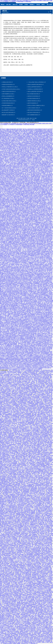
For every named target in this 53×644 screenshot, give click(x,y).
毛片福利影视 (16, 181)
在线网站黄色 (34, 578)
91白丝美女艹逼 (43, 272)
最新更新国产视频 (45, 499)
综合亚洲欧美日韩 (6, 576)
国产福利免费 (28, 446)
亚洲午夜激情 (5, 264)
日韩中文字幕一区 (15, 442)
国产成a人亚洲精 (31, 462)
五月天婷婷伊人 (15, 317)
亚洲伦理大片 (41, 392)
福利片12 (8, 392)
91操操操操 (10, 621)
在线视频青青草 (12, 559)
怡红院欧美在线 (13, 450)
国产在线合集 (39, 377)
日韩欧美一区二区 (5, 515)
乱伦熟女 (44, 579)
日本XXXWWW (32, 596)
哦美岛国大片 (15, 612)
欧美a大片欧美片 (19, 288)
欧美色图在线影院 (12, 402)
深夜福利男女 (37, 450)
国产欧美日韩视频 (20, 332)
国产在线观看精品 (26, 325)
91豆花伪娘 (20, 395)
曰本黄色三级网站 (22, 403)
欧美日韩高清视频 (34, 140)
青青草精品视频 (19, 188)
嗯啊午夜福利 (3, 169)
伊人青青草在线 (48, 396)
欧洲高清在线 (43, 611)
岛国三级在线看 (13, 539)
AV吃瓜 (40, 536)
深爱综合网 (11, 522)
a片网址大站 (43, 449)
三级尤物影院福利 (4, 296)
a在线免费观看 (27, 499)
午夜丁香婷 (12, 468)
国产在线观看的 (21, 157)
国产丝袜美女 (49, 480)
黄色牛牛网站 (34, 137)
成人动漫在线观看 (33, 488)
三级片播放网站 (21, 477)
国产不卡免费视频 (37, 336)
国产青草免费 (3, 302)
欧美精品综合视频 (35, 491)
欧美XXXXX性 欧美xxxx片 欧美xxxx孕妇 (31, 479)
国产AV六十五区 (39, 256)
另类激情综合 (49, 215)
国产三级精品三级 (9, 137)
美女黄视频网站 (47, 194)
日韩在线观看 (46, 315)
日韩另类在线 (8, 287)
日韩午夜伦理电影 (46, 546)
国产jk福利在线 (10, 220)
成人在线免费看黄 (48, 458)
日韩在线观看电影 (42, 395)
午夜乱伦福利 (6, 187)
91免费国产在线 (49, 318)
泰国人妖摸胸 (14, 282)
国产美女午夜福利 (23, 547)
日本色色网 (41, 390)
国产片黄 (38, 636)
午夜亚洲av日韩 (15, 557)
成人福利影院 (25, 341)
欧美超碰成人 (11, 551)
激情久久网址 (25, 209)
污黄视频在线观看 (36, 201)
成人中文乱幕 (15, 161)
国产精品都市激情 (17, 185)
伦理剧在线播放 (33, 154)
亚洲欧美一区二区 (39, 526)
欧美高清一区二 (15, 287)
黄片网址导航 (14, 510)
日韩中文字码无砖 (24, 207)
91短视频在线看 (11, 188)
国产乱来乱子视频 (46, 336)
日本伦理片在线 (45, 541)
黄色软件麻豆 (6, 222)
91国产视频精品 (12, 140)
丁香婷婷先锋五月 (36, 138)
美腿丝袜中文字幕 (10, 488)
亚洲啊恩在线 (41, 641)
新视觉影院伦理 (23, 146)
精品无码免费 (40, 241)
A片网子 (28, 560)
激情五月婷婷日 (49, 295)
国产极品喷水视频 (46, 216)
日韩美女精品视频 (31, 234)
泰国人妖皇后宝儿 (38, 376)
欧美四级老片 (48, 257)
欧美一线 (5, 402)
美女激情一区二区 (11, 250)
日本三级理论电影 (37, 323)
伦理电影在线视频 (39, 553)
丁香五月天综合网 (34, 459)
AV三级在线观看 (24, 266)
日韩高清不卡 (30, 562)
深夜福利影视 (40, 439)
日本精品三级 (18, 573)
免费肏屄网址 (9, 166)
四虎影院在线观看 (45, 412)
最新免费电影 (15, 497)
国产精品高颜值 (33, 628)
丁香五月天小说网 (16, 556)
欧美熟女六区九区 (47, 339)
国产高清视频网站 (9, 637)
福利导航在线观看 (9, 305)
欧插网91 (37, 611)
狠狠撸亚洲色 (45, 191)
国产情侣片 (38, 602)
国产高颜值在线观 (22, 237)
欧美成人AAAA (22, 419)
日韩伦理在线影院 (41, 262)
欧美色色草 (18, 519)
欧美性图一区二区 (9, 542)
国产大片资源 (33, 278)
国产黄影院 (38, 541)
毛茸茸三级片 (45, 575)
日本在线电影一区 (25, 461)
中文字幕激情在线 (16, 262)
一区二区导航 (20, 630)
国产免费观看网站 (28, 606)
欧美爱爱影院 (35, 188)
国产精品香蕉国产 (37, 446)
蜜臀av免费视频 (27, 137)
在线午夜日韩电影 (29, 638)
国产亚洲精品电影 (43, 210)
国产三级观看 (26, 267)
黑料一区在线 (41, 178)
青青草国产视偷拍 (33, 220)
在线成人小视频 (6, 315)
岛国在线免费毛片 (17, 316)
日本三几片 (34, 470)
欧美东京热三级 (48, 211)
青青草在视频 (26, 386)
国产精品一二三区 (46, 201)
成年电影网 (47, 518)
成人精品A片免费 (45, 214)
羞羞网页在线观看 (19, 321)
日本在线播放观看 (20, 422)
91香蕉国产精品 (35, 328)
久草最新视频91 (10, 627)
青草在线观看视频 (9, 437)
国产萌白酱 (47, 591)
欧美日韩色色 (40, 591)
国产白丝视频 (26, 198)
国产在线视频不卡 (30, 460)
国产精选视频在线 (35, 619)
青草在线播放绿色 (22, 409)
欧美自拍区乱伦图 (10, 573)
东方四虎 (14, 523)
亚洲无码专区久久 (26, 261)
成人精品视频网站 (12, 633)
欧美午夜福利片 (42, 489)
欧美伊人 (9, 388)
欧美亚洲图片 (46, 240)
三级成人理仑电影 (36, 410)
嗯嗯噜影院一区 (34, 525)
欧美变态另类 (23, 423)
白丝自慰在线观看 (48, 638)
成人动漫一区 (23, 225)
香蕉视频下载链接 (32, 139)
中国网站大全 (23, 285)
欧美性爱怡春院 (37, 435)
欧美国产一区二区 (29, 376)
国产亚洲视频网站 (28, 288)
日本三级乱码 (19, 529)
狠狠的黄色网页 (6, 447)
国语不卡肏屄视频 (12, 377)
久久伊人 (29, 449)
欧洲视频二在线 (38, 225)
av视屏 (26, 407)
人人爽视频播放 (37, 222)
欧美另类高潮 (21, 500)
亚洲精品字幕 (30, 543)
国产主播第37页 (12, 327)
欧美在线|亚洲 (5, 387)
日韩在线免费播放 (24, 204)
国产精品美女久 (26, 176)
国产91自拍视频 (49, 533)
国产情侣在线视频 (30, 244)
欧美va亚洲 (5, 580)
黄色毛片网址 (10, 198)
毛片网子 (31, 497)
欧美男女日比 (23, 299)
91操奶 (48, 572)
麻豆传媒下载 (7, 306)
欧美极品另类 (4, 522)
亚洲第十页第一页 (18, 135)
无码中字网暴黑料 (30, 256)
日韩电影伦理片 (41, 605)
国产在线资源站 (45, 288)
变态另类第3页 (8, 182)
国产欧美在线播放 (46, 208)
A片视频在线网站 (16, 197)
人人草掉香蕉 (39, 285)
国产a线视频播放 (21, 339)
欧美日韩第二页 (31, 181)
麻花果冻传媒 (29, 130)
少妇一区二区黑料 (9, 164)
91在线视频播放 (26, 298)
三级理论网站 (32, 169)
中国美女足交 (30, 187)
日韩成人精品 (26, 231)
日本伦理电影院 (25, 613)
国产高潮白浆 (25, 346)
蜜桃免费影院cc (10, 184)
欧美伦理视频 (3, 309)
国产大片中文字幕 (23, 380)
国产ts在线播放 (14, 189)
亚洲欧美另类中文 (12, 382)
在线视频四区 (36, 158)
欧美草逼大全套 (26, 542)
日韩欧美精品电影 (34, 212)
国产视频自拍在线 (22, 526)
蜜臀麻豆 (40, 451)
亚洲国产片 (32, 636)
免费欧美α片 (23, 286)
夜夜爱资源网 (8, 556)
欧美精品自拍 (11, 379)
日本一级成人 (26, 591)
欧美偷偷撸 (46, 417)
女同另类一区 (45, 250)
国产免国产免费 (37, 603)
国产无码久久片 (29, 320)
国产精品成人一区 (17, 341)
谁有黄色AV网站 (7, 390)
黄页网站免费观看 (42, 164)
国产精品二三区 (42, 135)
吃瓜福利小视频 (25, 607)
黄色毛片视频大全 (18, 637)
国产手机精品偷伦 (48, 618)
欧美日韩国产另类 (27, 425)
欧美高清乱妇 (33, 247)
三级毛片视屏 (33, 388)
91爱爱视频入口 (15, 285)
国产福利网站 (39, 346)
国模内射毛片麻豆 (45, 423)
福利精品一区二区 (39, 638)
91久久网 (36, 589)
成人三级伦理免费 (40, 171)
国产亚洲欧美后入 (29, 571)
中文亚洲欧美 (5, 428)
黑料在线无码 (46, 238)
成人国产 (18, 517)
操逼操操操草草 (46, 320)
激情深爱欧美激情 (41, 235)
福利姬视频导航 (6, 144)
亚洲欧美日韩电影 (38, 274)
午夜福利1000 (18, 522)
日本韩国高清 (49, 496)
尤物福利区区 (35, 279)
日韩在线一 (24, 485)
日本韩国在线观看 (14, 470)
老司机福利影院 (26, 520)
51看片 (45, 402)
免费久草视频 (19, 301)
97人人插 (30, 429)
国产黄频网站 (48, 516)
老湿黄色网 (44, 510)
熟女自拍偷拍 (33, 572)
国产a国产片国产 (46, 303)
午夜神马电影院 (17, 492)
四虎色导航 (31, 602)
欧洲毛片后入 (28, 508)
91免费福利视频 (46, 179)
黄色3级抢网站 (46, 548)
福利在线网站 (21, 609)
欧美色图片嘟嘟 (4, 512)
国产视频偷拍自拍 (19, 627)
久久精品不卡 (18, 169)
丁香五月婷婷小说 (4, 259)
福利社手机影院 (33, 453)
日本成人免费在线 (42, 539)
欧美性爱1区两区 (47, 274)
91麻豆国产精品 (20, 427)
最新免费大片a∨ (19, 371)
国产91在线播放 (13, 403)
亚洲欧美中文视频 (5, 611)
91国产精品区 (24, 556)
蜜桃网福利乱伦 (48, 628)
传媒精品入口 (16, 146)
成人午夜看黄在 (12, 332)
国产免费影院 (16, 406)
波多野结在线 (17, 241)
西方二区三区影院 (24, 411)
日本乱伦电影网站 (47, 597)
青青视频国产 (37, 555)
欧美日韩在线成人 (19, 571)
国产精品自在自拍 (32, 313)
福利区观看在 (20, 552)
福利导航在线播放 (46, 340)
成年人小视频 (29, 412)
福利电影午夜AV (31, 310)
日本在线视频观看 (46, 507)
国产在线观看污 (35, 190)
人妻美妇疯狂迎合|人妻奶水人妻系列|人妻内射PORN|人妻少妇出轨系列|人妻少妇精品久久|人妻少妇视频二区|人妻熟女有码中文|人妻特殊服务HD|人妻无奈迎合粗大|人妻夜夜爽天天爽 (26, 351)
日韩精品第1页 (22, 589)
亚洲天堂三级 (31, 455)
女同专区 (45, 416)
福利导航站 (36, 586)
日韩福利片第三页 (31, 152)
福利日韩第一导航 (11, 311)
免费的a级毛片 (7, 256)
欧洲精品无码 (40, 278)
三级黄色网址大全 (40, 447)
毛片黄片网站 (12, 301)
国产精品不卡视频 (4, 129)
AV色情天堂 (25, 528)
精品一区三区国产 (35, 280)
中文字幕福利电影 (15, 315)
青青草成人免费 (24, 535)
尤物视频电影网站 (15, 268)
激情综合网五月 (26, 522)
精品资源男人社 (15, 225)
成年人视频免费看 (27, 570)
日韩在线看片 (45, 595)
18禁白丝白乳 (37, 497)
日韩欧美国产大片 (36, 425)
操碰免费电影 (13, 445)
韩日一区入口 (45, 505)
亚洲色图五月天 (47, 184)
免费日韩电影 (43, 427)
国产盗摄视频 (6, 587)
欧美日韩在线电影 (19, 508)
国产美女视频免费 (34, 265)
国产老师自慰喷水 (25, 326)
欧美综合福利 (24, 139)
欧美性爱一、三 (30, 509)
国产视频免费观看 (30, 422)
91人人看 (12, 493)
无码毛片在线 (47, 275)
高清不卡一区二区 (20, 264)
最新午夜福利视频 (49, 390)
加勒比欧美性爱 (45, 148)
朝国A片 (29, 502)
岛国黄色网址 (7, 145)
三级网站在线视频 (5, 535)
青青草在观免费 (45, 419)
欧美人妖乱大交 (28, 495)
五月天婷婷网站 (39, 170)
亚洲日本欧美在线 (42, 572)
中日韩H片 (8, 405)
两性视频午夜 (11, 501)
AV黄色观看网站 (8, 291)
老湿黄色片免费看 (43, 382)
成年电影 (10, 591)
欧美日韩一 (7, 565)
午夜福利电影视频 (39, 485)
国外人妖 (24, 590)
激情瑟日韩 (19, 605)
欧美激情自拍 (50, 375)
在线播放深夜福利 (9, 333)
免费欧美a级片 (21, 579)
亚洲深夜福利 (25, 478)
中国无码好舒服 (47, 376)
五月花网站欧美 (30, 296)
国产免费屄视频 (9, 345)
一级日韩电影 (6, 606)
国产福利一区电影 (12, 465)
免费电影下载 (33, 192)
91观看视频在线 (30, 519)
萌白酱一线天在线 (31, 285)
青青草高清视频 (48, 540)
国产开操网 (42, 467)
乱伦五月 (36, 496)
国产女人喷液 (27, 258)
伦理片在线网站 (15, 348)
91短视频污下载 (48, 568)
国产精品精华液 (20, 158)
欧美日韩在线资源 (32, 302)
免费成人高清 (14, 256)
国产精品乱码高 (15, 297)
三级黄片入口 (35, 151)
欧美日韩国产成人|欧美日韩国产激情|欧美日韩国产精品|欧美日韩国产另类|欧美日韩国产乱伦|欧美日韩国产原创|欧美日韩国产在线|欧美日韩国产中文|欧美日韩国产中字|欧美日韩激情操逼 (26, 362)
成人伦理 (8, 462)
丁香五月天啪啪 (37, 136)
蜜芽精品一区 (5, 445)
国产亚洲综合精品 (9, 528)
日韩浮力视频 (47, 439)
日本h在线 (7, 470)
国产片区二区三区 (39, 308)
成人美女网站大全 (9, 150)
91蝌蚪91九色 (14, 530)
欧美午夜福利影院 (32, 539)
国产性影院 (8, 569)
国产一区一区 (24, 302)
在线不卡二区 (42, 492)
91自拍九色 (27, 549)
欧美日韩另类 (33, 241)
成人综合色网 (8, 317)
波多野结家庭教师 (4, 136)
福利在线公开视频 (37, 141)
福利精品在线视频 (34, 198)
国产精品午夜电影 (13, 172)
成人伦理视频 (29, 277)
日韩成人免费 (27, 527)
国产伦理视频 (39, 503)
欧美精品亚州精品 (32, 146)
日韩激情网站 (19, 151)
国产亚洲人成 (20, 473)
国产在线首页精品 (28, 239)
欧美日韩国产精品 (29, 401)
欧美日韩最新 (50, 371)
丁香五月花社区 (26, 561)
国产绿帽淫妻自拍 (11, 147)
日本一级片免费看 (16, 388)
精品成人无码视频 (14, 452)
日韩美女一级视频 (11, 458)
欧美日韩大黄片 (25, 636)
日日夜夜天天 (43, 239)
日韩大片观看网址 (19, 501)
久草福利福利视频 (30, 416)
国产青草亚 (8, 577)
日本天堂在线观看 (47, 563)
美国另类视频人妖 (22, 205)
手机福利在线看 (49, 166)
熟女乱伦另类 (19, 458)
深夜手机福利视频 (28, 395)
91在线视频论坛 (47, 254)
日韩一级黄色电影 (15, 411)
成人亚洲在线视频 (30, 240)
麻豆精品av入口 (18, 229)
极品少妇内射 (39, 182)
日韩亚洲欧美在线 (22, 633)
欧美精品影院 (47, 146)
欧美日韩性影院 (4, 582)
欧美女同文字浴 (49, 331)
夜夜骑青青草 (19, 329)
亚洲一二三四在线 (24, 297)
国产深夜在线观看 (22, 543)
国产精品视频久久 (14, 259)
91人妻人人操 (36, 475)
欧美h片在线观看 (4, 260)
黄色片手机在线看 (41, 313)
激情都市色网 (49, 135)
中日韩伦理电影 (12, 568)
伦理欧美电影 (35, 147)
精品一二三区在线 (34, 427)
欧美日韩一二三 (19, 141)
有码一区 (2, 569)
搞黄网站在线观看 (12, 337)
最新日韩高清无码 (48, 204)
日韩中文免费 (31, 503)
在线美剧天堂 (48, 237)
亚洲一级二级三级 (47, 519)
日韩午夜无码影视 (20, 327)
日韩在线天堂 (5, 179)
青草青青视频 (8, 131)
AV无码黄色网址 (35, 261)
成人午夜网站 (6, 177)
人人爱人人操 (3, 377)
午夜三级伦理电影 (27, 441)
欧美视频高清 (29, 418)
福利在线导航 (35, 598)
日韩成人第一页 (14, 426)
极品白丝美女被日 (6, 615)
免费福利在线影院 (23, 145)
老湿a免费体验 (10, 479)
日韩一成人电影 (18, 236)
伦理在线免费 (8, 532)
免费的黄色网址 (31, 557)
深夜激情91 (18, 578)
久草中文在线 (11, 221)
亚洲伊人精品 (17, 302)
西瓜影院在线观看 (24, 635)
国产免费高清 (39, 271)
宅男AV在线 (48, 623)
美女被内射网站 (20, 401)
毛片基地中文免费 (38, 606)
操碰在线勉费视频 (18, 164)
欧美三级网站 (26, 421)
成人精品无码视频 (4, 301)
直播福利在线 (10, 280)
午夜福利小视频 (10, 391)
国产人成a (2, 423)
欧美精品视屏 (18, 226)
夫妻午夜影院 (5, 493)
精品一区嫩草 (47, 297)
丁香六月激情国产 (25, 241)
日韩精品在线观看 (35, 397)
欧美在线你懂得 (36, 518)
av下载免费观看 (19, 481)
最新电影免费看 (19, 347)
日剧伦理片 (15, 516)
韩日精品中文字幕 (10, 202)
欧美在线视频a (9, 328)
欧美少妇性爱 (3, 335)
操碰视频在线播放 (37, 583)
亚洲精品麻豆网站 (5, 619)
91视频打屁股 (25, 453)
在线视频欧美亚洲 (43, 325)
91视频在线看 (39, 585)
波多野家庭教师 (13, 609)
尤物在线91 (33, 630)
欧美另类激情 (9, 185)
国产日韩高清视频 (15, 204)
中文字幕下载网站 (10, 265)
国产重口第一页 (19, 433)
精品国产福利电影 (31, 175)
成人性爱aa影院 (15, 215)
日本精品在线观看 (35, 466)
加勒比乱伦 (49, 625)
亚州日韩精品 (16, 567)
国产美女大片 (26, 525)
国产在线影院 (17, 159)
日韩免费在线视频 (6, 148)
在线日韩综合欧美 (20, 340)
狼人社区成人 (19, 231)
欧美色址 (48, 372)
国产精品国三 (37, 608)
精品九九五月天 (18, 178)
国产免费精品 (9, 380)
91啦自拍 (18, 453)
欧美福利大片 (22, 585)
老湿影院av (38, 423)
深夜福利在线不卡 (25, 278)
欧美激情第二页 (32, 582)
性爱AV (35, 395)
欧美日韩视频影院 (41, 407)
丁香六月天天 (47, 335)
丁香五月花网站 (28, 172)
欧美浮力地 (4, 476)
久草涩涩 (20, 386)
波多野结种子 (7, 234)
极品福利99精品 (11, 231)
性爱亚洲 (44, 446)
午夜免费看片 (24, 262)
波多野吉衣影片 (26, 378)
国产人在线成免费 (26, 316)
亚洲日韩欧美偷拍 (14, 562)
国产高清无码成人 (28, 248)
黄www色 (36, 538)
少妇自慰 (23, 519)
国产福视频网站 (40, 478)
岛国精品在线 (9, 209)
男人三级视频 (20, 581)
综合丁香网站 (23, 134)
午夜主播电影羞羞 (34, 176)
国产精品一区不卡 (13, 503)
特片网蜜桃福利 (11, 169)
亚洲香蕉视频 (23, 315)
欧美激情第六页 (15, 331)
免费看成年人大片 (29, 222)
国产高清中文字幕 (36, 527)
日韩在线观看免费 (22, 512)
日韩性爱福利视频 (21, 320)
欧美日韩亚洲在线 (48, 640)
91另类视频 (48, 528)
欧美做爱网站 (14, 579)
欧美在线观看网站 (23, 161)
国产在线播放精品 (34, 294)
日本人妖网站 (25, 170)
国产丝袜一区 (34, 382)
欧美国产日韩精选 (6, 478)
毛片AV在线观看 (40, 383)
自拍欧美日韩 (36, 186)
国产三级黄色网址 (9, 313)
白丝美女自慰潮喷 (12, 205)
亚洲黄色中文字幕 (26, 375)
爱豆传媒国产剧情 (38, 387)
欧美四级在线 (40, 155)
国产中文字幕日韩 (38, 339)
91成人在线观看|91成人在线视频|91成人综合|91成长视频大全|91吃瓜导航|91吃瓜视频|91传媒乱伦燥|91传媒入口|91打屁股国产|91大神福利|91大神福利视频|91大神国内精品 (26, 124)
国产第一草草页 (12, 168)
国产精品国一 (46, 248)
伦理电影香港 (7, 322)
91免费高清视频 (21, 216)
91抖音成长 (47, 403)
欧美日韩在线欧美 (8, 254)
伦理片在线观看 (19, 435)
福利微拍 (35, 408)
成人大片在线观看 (22, 342)
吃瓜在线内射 (29, 286)
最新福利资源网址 (43, 195)
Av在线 (43, 497)
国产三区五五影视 (31, 242)
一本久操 (31, 632)
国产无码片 (35, 559)
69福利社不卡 (47, 399)
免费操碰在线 (25, 169)
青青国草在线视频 (19, 201)
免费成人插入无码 (43, 523)
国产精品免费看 (44, 138)
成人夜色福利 (19, 525)
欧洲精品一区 (16, 345)
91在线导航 (16, 632)
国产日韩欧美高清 (47, 268)
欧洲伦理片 (3, 466)
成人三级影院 (20, 337)
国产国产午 (43, 517)
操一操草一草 (23, 620)
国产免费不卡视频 (35, 292)
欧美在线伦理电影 (20, 456)
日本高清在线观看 (47, 567)
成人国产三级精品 (16, 165)
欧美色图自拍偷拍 (8, 461)
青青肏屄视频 (20, 603)
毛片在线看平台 (13, 157)
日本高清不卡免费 (42, 588)
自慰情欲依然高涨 (9, 593)
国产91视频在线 (10, 241)
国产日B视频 (37, 639)
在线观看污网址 (19, 265)
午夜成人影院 (16, 286)
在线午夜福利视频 (30, 167)
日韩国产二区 (46, 287)
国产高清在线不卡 (34, 231)
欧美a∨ (2, 497)
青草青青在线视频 (9, 200)
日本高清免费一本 (15, 462)
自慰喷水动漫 (17, 247)
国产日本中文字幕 (25, 405)
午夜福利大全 (11, 218)
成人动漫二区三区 (17, 206)
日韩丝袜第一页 (15, 423)
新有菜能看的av (4, 450)
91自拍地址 (37, 515)
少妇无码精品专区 (48, 476)
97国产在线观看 (28, 201)
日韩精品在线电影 (25, 436)
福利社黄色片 (6, 303)
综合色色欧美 (34, 318)
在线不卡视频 (37, 440)
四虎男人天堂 (8, 399)
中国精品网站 (31, 485)
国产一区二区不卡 (43, 311)
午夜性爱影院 (19, 537)
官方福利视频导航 (19, 284)
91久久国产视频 (34, 159)
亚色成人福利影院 (26, 558)
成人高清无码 (27, 195)
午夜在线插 (27, 382)
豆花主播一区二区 (15, 232)
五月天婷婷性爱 (10, 156)
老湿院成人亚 (9, 228)
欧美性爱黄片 (47, 421)
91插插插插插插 (45, 592)
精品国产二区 (39, 400)
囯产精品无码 (36, 160)
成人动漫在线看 (23, 181)
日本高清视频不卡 (43, 294)
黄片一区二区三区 (35, 529)
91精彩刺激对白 (13, 160)
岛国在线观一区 (8, 628)
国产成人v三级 (4, 231)
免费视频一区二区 (47, 289)
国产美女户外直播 (39, 291)
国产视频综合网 (30, 516)
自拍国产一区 (8, 419)
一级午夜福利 (37, 214)
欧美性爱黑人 (40, 197)
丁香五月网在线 (40, 211)
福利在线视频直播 (43, 132)
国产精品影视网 (19, 527)
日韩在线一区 (26, 140)
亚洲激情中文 (44, 205)
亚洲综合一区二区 (41, 302)
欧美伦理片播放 (37, 563)
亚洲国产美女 (30, 287)
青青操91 (49, 599)
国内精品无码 (38, 519)
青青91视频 (7, 496)
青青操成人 (8, 585)
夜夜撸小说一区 (33, 411)
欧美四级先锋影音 (35, 375)
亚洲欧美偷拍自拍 (26, 489)
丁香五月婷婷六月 (17, 383)
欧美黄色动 (33, 421)
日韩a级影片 (50, 517)
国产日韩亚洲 (23, 268)
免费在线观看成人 (44, 292)
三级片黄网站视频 (41, 307)
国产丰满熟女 (30, 289)
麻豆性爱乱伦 (27, 537)
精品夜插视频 (28, 338)
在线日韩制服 (22, 463)
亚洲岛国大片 (45, 562)
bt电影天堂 (28, 470)
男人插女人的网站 (37, 303)
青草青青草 (39, 417)
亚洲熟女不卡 (30, 505)
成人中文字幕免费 (48, 259)
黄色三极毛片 (41, 635)
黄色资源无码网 (42, 330)
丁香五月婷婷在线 (47, 468)
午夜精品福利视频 (36, 550)
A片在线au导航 (4, 578)
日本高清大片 (35, 272)
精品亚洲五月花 (21, 167)
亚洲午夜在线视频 (32, 333)
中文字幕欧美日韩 (26, 437)
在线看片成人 (39, 175)
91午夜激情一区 (31, 131)
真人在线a (43, 491)
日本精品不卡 (18, 221)
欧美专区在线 (16, 166)
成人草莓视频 (39, 612)
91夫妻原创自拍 (27, 180)
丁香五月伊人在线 (38, 264)
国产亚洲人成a (41, 406)
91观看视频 (37, 517)
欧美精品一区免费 (26, 330)
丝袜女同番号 (6, 130)
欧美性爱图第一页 (10, 616)
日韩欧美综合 (40, 249)
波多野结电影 (22, 408)
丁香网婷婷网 (40, 617)
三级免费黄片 (49, 447)
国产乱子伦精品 (11, 622)
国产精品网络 (6, 530)
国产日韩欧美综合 (31, 629)
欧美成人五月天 (36, 347)
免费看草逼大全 (28, 603)
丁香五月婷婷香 (27, 309)
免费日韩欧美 (23, 595)
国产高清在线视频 (32, 230)
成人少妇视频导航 (9, 159)
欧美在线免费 (17, 192)
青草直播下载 (49, 154)
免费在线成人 (33, 156)
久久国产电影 (22, 277)
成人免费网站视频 (35, 472)
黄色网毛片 (14, 500)
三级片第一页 (20, 248)
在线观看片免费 (39, 455)
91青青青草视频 (19, 294)
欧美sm (41, 458)
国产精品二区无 (10, 598)
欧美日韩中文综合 (12, 269)
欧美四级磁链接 (35, 537)
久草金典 (19, 445)
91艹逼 (21, 491)
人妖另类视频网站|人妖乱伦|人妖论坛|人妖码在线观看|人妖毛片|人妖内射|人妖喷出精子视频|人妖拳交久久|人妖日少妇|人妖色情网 (26, 354)
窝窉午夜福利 (16, 228)
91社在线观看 (19, 551)
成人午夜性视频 (37, 306)
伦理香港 (14, 396)
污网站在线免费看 (37, 500)
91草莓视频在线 (34, 373)
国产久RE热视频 (19, 397)
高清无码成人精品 (27, 475)
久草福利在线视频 (28, 337)
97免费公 (29, 452)
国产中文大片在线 (16, 142)
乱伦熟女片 (47, 448)
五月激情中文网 (18, 518)
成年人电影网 (38, 148)
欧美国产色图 (36, 286)
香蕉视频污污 (15, 601)
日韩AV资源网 (12, 630)
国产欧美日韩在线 (43, 231)
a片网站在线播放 (13, 600)
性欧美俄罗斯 (5, 609)
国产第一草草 (41, 565)
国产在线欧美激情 (28, 141)
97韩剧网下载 (30, 566)
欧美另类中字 (7, 268)
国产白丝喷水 (33, 281)
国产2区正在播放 (18, 220)
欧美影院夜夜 (32, 372)
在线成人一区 (28, 500)
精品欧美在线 (39, 181)
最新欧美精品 (16, 252)
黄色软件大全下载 (10, 226)
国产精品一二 (32, 226)
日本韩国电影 (8, 540)
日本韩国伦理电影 (11, 132)
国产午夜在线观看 (11, 335)
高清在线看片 (17, 375)
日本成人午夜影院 (38, 248)
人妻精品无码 (11, 435)
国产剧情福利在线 (37, 162)
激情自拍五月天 (13, 296)
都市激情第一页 (42, 556)
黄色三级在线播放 (23, 148)
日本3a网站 (22, 430)
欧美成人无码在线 (31, 447)
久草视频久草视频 (5, 638)
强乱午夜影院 (3, 591)
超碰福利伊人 (21, 144)
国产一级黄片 (32, 381)
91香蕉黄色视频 (15, 134)
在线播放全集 (26, 300)
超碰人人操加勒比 (4, 160)
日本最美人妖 (13, 240)
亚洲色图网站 (11, 548)
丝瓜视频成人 (21, 338)
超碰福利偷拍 (6, 432)
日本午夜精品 (14, 569)
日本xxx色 (23, 639)
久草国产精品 (21, 460)
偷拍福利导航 (46, 219)
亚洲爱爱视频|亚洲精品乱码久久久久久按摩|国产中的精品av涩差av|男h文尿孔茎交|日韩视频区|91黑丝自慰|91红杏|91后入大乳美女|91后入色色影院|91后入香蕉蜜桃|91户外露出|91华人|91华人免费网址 (26, 368)
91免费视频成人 (9, 346)
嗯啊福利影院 (42, 511)
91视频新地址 (12, 495)
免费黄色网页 (48, 406)
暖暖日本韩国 (19, 457)
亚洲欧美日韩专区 (19, 413)
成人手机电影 (9, 567)
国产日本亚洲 (35, 311)
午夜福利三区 (43, 531)
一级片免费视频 (33, 528)
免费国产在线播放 (41, 457)
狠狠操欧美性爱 (33, 451)
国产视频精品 (49, 459)
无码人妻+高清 (45, 566)
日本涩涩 (50, 603)
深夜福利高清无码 (17, 415)
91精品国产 (39, 409)
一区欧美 (26, 593)
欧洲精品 (25, 372)
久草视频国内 (30, 601)
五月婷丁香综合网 (12, 409)
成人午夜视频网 (45, 296)
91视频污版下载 (18, 154)
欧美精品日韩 (47, 370)
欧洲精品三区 (6, 308)
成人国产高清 (18, 599)
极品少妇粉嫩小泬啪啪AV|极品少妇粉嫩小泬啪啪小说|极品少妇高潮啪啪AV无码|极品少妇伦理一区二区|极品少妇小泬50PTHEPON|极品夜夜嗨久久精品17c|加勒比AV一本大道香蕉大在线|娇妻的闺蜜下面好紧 (26, 356)
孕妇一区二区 (27, 458)
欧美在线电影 (44, 441)
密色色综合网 (42, 380)
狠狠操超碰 (19, 565)
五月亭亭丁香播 (11, 180)
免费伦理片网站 (35, 560)
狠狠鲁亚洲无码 (13, 177)
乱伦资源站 (22, 470)
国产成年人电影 (39, 194)
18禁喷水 (13, 550)
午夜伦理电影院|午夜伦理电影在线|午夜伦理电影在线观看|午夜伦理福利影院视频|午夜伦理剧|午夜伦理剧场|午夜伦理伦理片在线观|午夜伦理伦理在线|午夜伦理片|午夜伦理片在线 (26, 349)
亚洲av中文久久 (20, 132)
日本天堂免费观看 (15, 417)
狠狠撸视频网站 (39, 131)
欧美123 (45, 571)
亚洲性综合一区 (30, 396)
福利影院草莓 (6, 579)
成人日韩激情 (10, 270)
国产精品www (40, 512)
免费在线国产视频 (18, 150)
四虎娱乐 (11, 639)
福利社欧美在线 (29, 332)
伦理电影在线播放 (11, 537)
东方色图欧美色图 (25, 247)
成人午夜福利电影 (41, 493)
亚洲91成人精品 (31, 227)
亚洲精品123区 (32, 417)
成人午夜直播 (38, 615)
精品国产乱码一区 (22, 269)
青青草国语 (31, 569)
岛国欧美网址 (21, 162)
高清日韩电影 (12, 279)
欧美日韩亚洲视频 (6, 175)
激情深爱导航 (42, 140)
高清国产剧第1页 (46, 141)
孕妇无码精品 (23, 287)
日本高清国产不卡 (43, 545)
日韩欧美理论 (29, 450)
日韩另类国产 (19, 129)
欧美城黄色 (31, 517)
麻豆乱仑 (17, 440)
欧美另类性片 (21, 172)
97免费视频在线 (34, 607)
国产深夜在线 (39, 234)
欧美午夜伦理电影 (14, 595)
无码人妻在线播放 (48, 278)
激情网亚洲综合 (38, 250)
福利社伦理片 (14, 323)
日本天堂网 (43, 375)
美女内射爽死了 (9, 446)
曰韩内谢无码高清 (44, 391)
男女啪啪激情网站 (39, 244)
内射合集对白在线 (8, 196)
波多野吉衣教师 (43, 151)
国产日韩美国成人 (4, 227)
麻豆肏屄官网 (8, 215)
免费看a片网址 (49, 465)
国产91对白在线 (35, 195)
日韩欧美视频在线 (39, 543)
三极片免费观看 (41, 577)
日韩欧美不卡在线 (19, 493)
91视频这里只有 (44, 172)
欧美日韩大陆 (33, 150)
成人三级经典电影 (9, 298)
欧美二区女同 (3, 319)
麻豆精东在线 (9, 521)
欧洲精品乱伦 (13, 603)
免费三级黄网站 (33, 588)
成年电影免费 (12, 129)
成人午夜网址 (11, 561)
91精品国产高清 (30, 589)
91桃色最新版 (8, 497)
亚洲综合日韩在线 (34, 631)
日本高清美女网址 (45, 472)
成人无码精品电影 (28, 435)
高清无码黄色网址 (40, 426)
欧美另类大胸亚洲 (46, 269)
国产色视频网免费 (22, 177)
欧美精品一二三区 (23, 582)
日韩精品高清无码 (28, 321)
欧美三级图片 (15, 131)
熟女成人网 (5, 436)
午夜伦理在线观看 (34, 210)
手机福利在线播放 (25, 572)
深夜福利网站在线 (6, 601)
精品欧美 (25, 605)
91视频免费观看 (46, 500)
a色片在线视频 (44, 284)
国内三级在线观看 (5, 376)
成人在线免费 (42, 459)
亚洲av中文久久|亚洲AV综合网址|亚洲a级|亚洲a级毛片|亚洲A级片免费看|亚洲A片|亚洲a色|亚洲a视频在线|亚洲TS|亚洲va (26, 363)
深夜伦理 (2, 446)
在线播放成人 (18, 330)
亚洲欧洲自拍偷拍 (5, 401)
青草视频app (28, 430)
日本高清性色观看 (47, 175)
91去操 (13, 588)
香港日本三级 (49, 381)
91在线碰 (12, 487)
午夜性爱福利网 (25, 492)
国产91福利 (14, 395)
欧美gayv (40, 482)
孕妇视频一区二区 (48, 559)
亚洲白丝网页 (49, 467)
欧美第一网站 (11, 176)
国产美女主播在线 (25, 192)
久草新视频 (12, 401)
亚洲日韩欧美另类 (47, 486)
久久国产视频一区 (11, 318)
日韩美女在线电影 (39, 501)
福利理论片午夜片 (4, 208)
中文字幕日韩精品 (9, 586)
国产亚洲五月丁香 (19, 218)
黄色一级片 (33, 481)
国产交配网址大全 (12, 275)
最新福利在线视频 (38, 134)
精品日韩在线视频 (19, 555)
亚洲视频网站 (36, 284)
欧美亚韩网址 (14, 191)
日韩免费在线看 (12, 512)
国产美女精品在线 (34, 224)
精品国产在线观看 (32, 577)
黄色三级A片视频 (44, 286)
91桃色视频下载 (26, 178)
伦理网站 (13, 636)
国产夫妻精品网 (10, 154)
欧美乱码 (41, 559)
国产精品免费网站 (14, 227)
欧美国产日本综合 (35, 436)
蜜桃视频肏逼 (11, 529)
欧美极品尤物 (25, 602)
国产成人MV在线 (9, 326)
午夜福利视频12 (30, 269)
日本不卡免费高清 (44, 261)
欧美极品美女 (17, 217)
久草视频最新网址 (32, 406)
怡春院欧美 (44, 435)
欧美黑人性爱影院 (36, 625)
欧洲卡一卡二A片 (42, 389)
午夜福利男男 (5, 141)
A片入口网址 (14, 583)
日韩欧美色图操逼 (34, 142)
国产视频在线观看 (27, 276)
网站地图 (32, 125)
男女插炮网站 (13, 186)
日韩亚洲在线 (3, 545)
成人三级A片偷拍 (23, 569)
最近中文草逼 (33, 591)
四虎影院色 (10, 545)
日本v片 (7, 620)
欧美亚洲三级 (6, 550)
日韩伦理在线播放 (36, 452)
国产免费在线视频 (43, 520)
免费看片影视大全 (24, 348)
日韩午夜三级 (44, 218)
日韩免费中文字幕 (45, 252)
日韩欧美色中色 (26, 307)
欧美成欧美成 (10, 292)
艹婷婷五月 (47, 487)
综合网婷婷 (34, 637)
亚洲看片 (35, 565)
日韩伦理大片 (39, 597)
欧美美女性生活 (11, 422)
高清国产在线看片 (11, 456)
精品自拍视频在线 (44, 437)
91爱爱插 (11, 439)
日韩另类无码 (31, 317)
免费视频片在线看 (7, 295)
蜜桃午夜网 (13, 565)
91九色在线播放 (17, 541)
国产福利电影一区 (7, 134)
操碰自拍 (13, 605)
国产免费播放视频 (30, 597)
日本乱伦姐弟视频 (13, 385)
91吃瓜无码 (5, 475)
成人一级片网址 (6, 162)
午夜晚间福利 (8, 336)
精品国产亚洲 (46, 341)
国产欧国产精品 (48, 617)
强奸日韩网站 (37, 633)
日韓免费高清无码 (8, 181)
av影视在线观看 (36, 329)
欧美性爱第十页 (23, 182)
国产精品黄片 (32, 170)
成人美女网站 (42, 386)
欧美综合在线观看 (27, 251)
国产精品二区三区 (48, 207)
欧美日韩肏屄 (7, 323)
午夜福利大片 (18, 202)
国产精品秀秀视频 (9, 217)
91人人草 (18, 436)
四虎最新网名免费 (11, 438)
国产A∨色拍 (27, 630)
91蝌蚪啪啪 (23, 615)
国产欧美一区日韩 (47, 327)
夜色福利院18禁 (19, 257)
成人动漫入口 (18, 307)
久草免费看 (48, 641)
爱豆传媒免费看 (44, 573)
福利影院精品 (17, 270)
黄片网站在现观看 (17, 381)
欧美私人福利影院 (21, 240)
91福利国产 (48, 393)
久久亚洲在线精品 (33, 215)
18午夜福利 (44, 602)
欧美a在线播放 (7, 191)
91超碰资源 (8, 395)
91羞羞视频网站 (20, 138)
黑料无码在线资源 (24, 331)
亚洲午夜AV (16, 531)
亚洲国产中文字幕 (39, 516)
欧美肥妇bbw (26, 428)
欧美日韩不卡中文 (34, 267)
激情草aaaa (35, 473)
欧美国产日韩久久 (29, 476)
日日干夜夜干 (25, 468)
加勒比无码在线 (43, 142)
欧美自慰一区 (45, 576)
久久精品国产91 (31, 270)
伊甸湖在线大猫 (4, 212)
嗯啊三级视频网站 (5, 459)
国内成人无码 (42, 212)
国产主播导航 (27, 168)
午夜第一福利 (21, 471)
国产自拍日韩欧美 (5, 397)
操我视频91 (25, 381)
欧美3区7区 (33, 399)
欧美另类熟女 (17, 156)
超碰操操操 (30, 595)
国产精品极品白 (30, 299)
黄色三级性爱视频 (23, 308)
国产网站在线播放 (24, 196)
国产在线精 (50, 456)
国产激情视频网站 (29, 555)
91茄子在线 (13, 563)
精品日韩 (9, 429)
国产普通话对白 (10, 519)
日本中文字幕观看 (10, 307)
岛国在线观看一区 (7, 331)
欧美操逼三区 (8, 249)
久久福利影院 (37, 562)
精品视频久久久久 (12, 469)
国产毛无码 (44, 608)
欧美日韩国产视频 (44, 622)
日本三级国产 (21, 446)
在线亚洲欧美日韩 (27, 573)
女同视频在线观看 (8, 489)
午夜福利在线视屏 (33, 556)
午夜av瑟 (7, 510)
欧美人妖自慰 (23, 531)
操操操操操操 (15, 291)
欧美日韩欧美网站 (14, 308)
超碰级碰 (18, 513)
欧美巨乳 (3, 518)
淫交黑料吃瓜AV (38, 327)
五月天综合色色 (22, 256)
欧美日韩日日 (9, 570)
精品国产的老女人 (42, 578)
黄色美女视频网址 (31, 512)
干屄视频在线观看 (12, 473)
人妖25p (19, 451)
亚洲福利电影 (31, 487)
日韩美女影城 (50, 300)
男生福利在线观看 (36, 144)
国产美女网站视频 (17, 441)
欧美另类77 (23, 440)
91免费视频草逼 (42, 215)
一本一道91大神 (44, 475)
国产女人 (14, 549)
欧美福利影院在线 (12, 506)
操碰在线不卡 (46, 285)
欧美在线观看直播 (10, 284)
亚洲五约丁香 (20, 638)
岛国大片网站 (22, 130)
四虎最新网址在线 (8, 516)
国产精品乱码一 (35, 458)
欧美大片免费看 (44, 509)
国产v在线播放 (38, 299)
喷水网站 (22, 418)
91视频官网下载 (40, 462)
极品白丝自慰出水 (27, 188)
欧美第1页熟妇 (29, 336)
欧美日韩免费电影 (11, 244)
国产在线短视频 (19, 180)
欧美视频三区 (8, 225)
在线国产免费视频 (12, 167)
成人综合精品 (29, 323)
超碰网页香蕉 (24, 194)
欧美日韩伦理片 (32, 197)
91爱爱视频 (14, 451)
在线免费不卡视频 (5, 631)
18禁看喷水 (42, 483)
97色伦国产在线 (7, 348)
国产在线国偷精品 (22, 498)
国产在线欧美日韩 (4, 279)
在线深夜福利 (39, 315)
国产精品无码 (40, 228)
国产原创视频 (37, 379)
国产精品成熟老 (7, 277)
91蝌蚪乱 (19, 520)
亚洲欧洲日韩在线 (22, 505)
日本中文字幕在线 (11, 499)
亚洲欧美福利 (40, 254)
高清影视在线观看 (22, 465)
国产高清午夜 (12, 340)
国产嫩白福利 (3, 236)
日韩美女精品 (11, 527)
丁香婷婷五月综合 (4, 237)
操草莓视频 (49, 489)
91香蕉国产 (36, 467)
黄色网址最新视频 (39, 471)
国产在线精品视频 (30, 275)
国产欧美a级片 (40, 146)
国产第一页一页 (37, 332)
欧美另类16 (12, 619)
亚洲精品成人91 (4, 407)
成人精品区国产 (30, 225)
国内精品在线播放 (10, 201)
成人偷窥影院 (32, 513)
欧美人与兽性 (32, 341)
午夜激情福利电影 (17, 596)
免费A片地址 (39, 542)
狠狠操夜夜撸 (30, 134)
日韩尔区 (17, 488)
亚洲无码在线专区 (33, 305)
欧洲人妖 (17, 487)
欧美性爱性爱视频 (47, 408)
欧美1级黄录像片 (33, 635)
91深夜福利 (29, 408)
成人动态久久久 (36, 456)
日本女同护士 (14, 162)
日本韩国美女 (39, 341)
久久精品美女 (28, 391)
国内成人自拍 (27, 397)
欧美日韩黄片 (25, 226)
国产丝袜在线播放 (5, 595)
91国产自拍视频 (44, 316)
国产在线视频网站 (5, 412)
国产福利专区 (44, 129)
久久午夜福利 (31, 145)
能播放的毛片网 (36, 570)
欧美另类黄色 (49, 279)
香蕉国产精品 (26, 443)
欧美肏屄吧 (44, 636)
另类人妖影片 (33, 326)
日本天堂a (48, 535)
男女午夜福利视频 (23, 245)
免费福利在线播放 (36, 149)
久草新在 (16, 449)
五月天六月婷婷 (44, 221)
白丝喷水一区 (25, 532)
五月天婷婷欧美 (4, 639)
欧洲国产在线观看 (39, 342)
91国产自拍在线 (7, 588)
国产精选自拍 (23, 246)
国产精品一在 (30, 312)
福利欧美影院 (12, 274)
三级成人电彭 (26, 619)
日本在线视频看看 (27, 328)
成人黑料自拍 (31, 266)
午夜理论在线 (32, 493)
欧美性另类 (9, 596)
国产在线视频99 (23, 211)
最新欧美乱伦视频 (31, 246)
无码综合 (11, 608)
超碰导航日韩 (3, 427)
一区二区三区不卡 (22, 539)
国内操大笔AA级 (27, 149)
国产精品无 (38, 546)
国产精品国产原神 (31, 409)
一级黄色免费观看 (17, 431)
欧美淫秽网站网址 (46, 277)
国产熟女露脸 (25, 451)
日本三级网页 (32, 322)
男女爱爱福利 (44, 550)
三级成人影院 (38, 296)
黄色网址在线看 (47, 317)
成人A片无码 (19, 619)
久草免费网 (29, 559)
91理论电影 (8, 423)
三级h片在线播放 (45, 570)
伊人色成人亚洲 (11, 513)
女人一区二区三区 (17, 373)
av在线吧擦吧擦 (20, 179)
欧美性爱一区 (34, 511)
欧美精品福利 (43, 319)
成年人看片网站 (33, 448)
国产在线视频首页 (9, 511)
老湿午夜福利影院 (11, 319)
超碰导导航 (11, 580)
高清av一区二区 (11, 425)
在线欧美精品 (29, 157)
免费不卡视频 (28, 216)
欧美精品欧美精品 (24, 322)
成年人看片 (35, 413)
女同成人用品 (18, 190)
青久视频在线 (31, 148)
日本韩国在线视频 (27, 518)
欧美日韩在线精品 (15, 631)
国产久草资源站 (6, 214)
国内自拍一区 (27, 281)
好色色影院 (6, 581)
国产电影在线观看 (41, 139)
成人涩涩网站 (40, 388)
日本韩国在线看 (31, 590)
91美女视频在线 (43, 461)
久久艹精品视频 (28, 272)
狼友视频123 (43, 560)
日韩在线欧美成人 (29, 379)
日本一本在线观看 (27, 200)
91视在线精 (12, 448)
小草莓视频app (17, 437)
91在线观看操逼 (18, 378)
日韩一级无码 (39, 422)
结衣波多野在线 (5, 138)
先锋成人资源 (30, 440)
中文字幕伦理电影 (26, 622)
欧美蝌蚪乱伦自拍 (21, 396)
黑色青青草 (42, 589)
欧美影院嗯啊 (47, 131)
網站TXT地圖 (26, 118)
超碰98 (21, 428)
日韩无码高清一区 (42, 443)
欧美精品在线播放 (28, 284)
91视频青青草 (29, 496)
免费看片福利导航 (37, 530)
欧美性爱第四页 (31, 194)
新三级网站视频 (48, 258)
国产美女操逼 (32, 236)
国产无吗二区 (20, 549)
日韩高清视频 (46, 322)
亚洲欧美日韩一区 (6, 204)
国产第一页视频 (36, 276)
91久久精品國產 (48, 590)
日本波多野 (23, 592)
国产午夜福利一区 (41, 154)
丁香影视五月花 (7, 161)
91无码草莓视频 (41, 593)
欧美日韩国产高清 (15, 535)
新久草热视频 (19, 499)
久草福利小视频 (7, 498)
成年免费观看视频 (6, 553)
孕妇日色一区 (43, 276)
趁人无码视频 (40, 165)
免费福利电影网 (10, 224)
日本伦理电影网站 (20, 472)
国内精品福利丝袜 (41, 206)
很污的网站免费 (10, 278)
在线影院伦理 (3, 382)
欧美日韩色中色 (11, 371)
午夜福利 (15, 526)
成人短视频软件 (10, 300)
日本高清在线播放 (44, 329)
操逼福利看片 (38, 177)
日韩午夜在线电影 (6, 602)
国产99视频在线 (43, 186)
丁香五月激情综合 (10, 288)
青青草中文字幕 (49, 226)
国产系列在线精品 (27, 347)
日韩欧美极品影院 (31, 182)
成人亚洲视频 (10, 210)
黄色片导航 (42, 502)
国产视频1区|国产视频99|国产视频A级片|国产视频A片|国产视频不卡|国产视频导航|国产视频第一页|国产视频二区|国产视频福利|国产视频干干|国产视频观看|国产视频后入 (26, 360)
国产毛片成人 (9, 531)
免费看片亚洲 (14, 611)
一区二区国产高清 (9, 632)
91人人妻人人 (9, 373)
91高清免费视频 (33, 392)
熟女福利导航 (26, 529)
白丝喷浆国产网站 (18, 300)
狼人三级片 (12, 457)
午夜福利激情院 (43, 631)
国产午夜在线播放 (14, 303)
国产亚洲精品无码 (10, 149)
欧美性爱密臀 (36, 371)
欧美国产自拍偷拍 (19, 625)
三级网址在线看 (15, 615)
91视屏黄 (22, 610)
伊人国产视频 (19, 309)
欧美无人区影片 (10, 555)
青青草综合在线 (45, 199)
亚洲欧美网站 (40, 568)
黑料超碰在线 (21, 222)
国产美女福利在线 (7, 194)
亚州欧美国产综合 (27, 410)
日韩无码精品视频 (26, 616)
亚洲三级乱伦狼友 (44, 598)
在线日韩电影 (17, 313)
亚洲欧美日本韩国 (8, 643)
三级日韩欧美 (13, 138)
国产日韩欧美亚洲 (27, 311)
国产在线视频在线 (30, 291)
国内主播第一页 (20, 319)
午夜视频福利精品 (23, 400)
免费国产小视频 (30, 342)
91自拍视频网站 (6, 186)
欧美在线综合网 (7, 451)
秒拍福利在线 (19, 279)
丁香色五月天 (23, 214)
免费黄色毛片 (26, 294)
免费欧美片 (40, 445)
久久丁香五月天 (39, 590)
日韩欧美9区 (40, 587)
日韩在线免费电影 (29, 510)
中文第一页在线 (37, 199)
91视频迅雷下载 (45, 200)
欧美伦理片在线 (18, 280)
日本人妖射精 (49, 426)
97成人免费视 (43, 456)
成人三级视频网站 (6, 207)
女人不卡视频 (36, 290)
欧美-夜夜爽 (4, 372)
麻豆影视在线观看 (42, 305)
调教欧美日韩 (5, 274)
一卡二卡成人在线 (31, 426)
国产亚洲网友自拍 (20, 244)
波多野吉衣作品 (46, 583)
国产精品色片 (40, 297)
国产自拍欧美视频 (46, 551)
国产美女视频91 (11, 171)
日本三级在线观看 (23, 503)
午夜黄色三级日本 (35, 561)
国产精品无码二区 (32, 235)
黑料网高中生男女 (17, 420)
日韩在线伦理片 (38, 569)
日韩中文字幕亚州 (32, 228)
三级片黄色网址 (43, 202)
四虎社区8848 (46, 469)
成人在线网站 (16, 572)
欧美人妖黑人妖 (49, 333)
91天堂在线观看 (23, 317)
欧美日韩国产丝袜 (8, 286)
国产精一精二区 (27, 174)
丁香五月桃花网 (39, 207)
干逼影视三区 (24, 217)
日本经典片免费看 (48, 150)
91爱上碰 (13, 392)
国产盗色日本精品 (28, 581)
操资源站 (34, 457)
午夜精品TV (27, 481)
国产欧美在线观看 (24, 271)
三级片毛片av (3, 629)
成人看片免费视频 (44, 280)
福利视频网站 (44, 466)
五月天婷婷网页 (8, 383)
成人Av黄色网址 (31, 498)
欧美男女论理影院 (48, 453)
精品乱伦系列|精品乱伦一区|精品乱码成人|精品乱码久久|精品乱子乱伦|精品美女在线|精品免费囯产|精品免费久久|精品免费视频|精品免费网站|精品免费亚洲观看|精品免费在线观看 (26, 358)
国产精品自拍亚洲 (26, 580)
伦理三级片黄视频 (32, 189)
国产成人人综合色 (4, 290)
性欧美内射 (8, 533)
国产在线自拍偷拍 (46, 498)
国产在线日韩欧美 (42, 229)
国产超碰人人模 (14, 148)
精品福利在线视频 (27, 398)
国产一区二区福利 (29, 618)
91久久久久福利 (32, 166)
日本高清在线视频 (35, 309)
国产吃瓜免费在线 (7, 299)
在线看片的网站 (42, 373)
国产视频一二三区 (10, 257)
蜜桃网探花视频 (20, 515)
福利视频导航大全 (36, 575)
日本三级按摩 (31, 640)
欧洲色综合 (31, 541)
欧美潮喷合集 (17, 235)
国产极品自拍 (34, 174)
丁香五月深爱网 (26, 185)
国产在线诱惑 (40, 204)
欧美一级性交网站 (33, 545)
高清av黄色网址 (28, 282)
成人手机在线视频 (19, 618)
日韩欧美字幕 (41, 623)
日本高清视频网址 (12, 629)
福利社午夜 (10, 536)
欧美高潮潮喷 (38, 567)
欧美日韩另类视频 (26, 221)
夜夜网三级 (37, 419)
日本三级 (16, 439)
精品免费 (34, 415)
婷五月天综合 (47, 501)
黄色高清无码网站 (29, 501)
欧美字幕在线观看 (29, 610)
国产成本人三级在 (47, 506)
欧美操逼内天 (20, 382)
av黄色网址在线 (47, 482)
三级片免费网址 (10, 398)
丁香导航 (27, 427)
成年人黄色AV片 (18, 621)
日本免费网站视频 (39, 275)
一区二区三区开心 (6, 557)
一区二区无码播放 (31, 568)
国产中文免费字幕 (27, 329)
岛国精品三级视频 (18, 210)
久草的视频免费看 (18, 200)
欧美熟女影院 (23, 152)
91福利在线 (40, 453)
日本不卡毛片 (26, 265)
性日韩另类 (15, 380)
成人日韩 (16, 547)
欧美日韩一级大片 (41, 630)
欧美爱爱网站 (35, 391)
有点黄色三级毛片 (32, 245)
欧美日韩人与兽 (22, 509)
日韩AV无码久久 (19, 281)
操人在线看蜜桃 (43, 430)
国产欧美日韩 (39, 322)
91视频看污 (20, 372)
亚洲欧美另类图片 (16, 466)
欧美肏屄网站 (30, 214)
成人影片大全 (39, 209)
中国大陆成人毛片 (36, 499)
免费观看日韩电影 (8, 558)
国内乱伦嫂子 (38, 161)
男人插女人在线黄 (41, 348)
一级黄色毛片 (20, 343)
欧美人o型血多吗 (10, 251)
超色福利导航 (8, 245)
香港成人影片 (49, 159)
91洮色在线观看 (33, 297)
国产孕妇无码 (28, 147)
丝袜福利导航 (46, 343)
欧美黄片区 (47, 471)
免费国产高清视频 (39, 403)
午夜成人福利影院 (45, 431)
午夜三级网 (8, 607)
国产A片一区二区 (24, 249)
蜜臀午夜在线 (27, 438)
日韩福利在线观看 (39, 610)
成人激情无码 (26, 523)
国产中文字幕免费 (11, 453)
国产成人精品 (26, 383)
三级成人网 (7, 418)
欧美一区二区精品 (33, 380)
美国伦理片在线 (6, 266)
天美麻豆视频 (11, 440)
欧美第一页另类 (4, 221)
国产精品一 (14, 460)
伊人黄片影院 (23, 452)
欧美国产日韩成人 (45, 619)
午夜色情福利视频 (25, 389)
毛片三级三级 (10, 229)
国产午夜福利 (41, 613)
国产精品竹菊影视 (23, 455)
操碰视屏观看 (22, 336)
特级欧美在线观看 (14, 490)
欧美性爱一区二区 (47, 346)
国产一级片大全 (37, 418)
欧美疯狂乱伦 (48, 553)
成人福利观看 (45, 410)
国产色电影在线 (6, 491)
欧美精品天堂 (22, 290)
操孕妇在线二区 (8, 441)
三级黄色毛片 (16, 461)
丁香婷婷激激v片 (46, 266)
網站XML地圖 (20, 118)
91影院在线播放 (45, 162)
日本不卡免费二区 (14, 387)
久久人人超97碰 (14, 455)
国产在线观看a (14, 432)
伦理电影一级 (17, 326)
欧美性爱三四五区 (44, 495)
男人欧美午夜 (33, 641)
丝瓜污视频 (19, 392)
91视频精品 (14, 419)
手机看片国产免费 (27, 551)
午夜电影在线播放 (48, 197)
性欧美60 (37, 509)
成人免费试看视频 (5, 455)
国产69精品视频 (13, 222)
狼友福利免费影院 (23, 155)
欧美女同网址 (45, 299)
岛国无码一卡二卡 (17, 421)
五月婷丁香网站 (20, 318)
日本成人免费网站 (35, 431)
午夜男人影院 (34, 438)
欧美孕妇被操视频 (12, 477)
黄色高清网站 (23, 295)
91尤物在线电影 (35, 437)
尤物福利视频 (35, 430)
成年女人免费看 (30, 177)
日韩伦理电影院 (30, 553)
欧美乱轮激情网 (19, 174)
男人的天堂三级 (28, 162)
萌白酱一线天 (25, 541)
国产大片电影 (35, 508)
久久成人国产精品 (38, 238)
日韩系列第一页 (42, 196)
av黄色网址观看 (44, 290)
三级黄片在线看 (36, 429)
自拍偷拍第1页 (41, 490)
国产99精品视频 (46, 312)
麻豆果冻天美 (35, 502)
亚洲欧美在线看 (10, 617)
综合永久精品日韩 (38, 287)
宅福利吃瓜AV (30, 592)
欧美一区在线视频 (6, 500)
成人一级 (21, 538)
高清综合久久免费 (5, 448)
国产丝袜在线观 (36, 531)
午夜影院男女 (49, 502)
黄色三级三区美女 (44, 158)
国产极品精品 (31, 308)
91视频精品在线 (48, 227)
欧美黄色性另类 (4, 167)
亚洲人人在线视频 (22, 296)
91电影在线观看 (35, 622)
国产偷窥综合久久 (32, 155)
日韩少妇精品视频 (29, 471)
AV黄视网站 (38, 460)
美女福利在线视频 (37, 130)
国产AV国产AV (27, 483)
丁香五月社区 (19, 588)
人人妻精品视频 (34, 135)
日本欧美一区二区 (33, 547)
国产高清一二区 (30, 615)
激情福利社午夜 (14, 145)
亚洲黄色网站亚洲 (44, 428)
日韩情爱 (46, 612)
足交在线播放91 (9, 146)
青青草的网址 (18, 398)
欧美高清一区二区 (35, 316)
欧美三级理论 (26, 373)
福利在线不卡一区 (38, 370)
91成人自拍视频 (13, 199)
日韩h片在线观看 (24, 166)
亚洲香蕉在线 (34, 330)
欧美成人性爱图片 (8, 420)
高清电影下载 (39, 217)
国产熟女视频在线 (45, 433)
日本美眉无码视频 (42, 300)
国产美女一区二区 (18, 328)
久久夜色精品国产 (10, 195)
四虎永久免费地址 (21, 412)
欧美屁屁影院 (37, 252)
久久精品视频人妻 (14, 312)
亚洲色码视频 (21, 191)
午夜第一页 (47, 388)
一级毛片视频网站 (10, 330)
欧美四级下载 (14, 342)
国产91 (13, 571)
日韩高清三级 (5, 589)
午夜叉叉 (26, 448)
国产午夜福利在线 (16, 532)
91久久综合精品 (12, 520)
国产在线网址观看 (22, 600)
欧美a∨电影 (20, 510)
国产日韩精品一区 (8, 381)
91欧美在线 (49, 629)
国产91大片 (3, 605)
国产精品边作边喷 (17, 325)
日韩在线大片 (50, 630)
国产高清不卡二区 (10, 347)
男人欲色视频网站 (23, 230)
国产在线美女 (49, 577)
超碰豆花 (7, 442)
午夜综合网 (5, 597)
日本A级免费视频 (4, 490)
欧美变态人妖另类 (5, 543)
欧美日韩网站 (6, 426)
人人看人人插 (19, 335)
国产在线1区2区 (42, 185)
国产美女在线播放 (46, 323)
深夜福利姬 (7, 635)
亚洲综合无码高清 (14, 290)
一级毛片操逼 (23, 345)
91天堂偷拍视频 (17, 219)
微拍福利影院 (26, 212)
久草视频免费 (31, 403)
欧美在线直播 (31, 567)
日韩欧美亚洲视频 (19, 195)
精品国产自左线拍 (29, 179)
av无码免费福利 (10, 518)
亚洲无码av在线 (37, 595)
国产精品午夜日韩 (5, 452)
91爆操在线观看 (21, 199)
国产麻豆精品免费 (41, 281)
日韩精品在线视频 (28, 642)
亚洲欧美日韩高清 (12, 502)
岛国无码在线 (37, 566)
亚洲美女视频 (8, 142)
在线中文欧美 (21, 282)
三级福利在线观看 (49, 301)
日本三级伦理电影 (46, 379)
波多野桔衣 (26, 588)
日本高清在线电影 (29, 507)
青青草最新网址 (23, 254)
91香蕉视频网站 (47, 167)
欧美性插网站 (21, 416)
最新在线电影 (47, 152)
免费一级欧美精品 (4, 155)
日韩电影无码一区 (23, 482)
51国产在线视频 (33, 593)
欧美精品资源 (19, 311)
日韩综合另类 (31, 161)
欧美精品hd (43, 371)
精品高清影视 (21, 506)
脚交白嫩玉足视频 (6, 189)
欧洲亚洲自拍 (17, 224)
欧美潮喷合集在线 (25, 399)
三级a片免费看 (7, 583)
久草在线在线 (38, 266)
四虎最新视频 (28, 144)
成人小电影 (33, 445)
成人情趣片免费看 (26, 255)
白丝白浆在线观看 (5, 626)
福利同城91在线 (8, 430)
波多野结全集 (25, 206)
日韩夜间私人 (41, 220)
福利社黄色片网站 (15, 152)
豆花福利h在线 (23, 487)
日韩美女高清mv (36, 172)
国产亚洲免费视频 (24, 626)
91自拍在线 (12, 525)
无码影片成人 (22, 562)
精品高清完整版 (44, 309)
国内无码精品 (37, 510)
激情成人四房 (33, 258)
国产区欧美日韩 (39, 310)
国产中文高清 (31, 526)
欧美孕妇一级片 (42, 438)
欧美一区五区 (21, 370)
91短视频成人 (15, 538)
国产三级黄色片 (13, 216)
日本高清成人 (9, 341)
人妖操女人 (47, 512)
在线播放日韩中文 (10, 389)
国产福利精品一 (45, 418)
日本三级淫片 (30, 639)
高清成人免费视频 (41, 192)
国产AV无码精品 (5, 240)
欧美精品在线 (26, 210)
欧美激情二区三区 (36, 340)
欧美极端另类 (42, 607)
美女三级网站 (24, 313)
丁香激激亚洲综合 (25, 142)
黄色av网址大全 (19, 212)
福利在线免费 (7, 338)
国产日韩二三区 (37, 205)
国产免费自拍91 (8, 526)
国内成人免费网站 (29, 264)
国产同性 (2, 590)
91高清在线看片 (12, 179)
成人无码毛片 (33, 533)
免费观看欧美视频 (27, 279)
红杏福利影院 (22, 303)
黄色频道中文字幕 (15, 496)
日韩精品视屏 (25, 545)
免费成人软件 (12, 483)
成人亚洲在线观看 (37, 277)
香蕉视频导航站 (25, 641)
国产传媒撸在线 (39, 152)
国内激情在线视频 (12, 238)
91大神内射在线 (13, 248)
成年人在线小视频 (36, 616)
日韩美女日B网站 (44, 282)
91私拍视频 (3, 391)
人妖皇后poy (23, 462)
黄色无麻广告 (43, 522)
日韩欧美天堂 (4, 527)
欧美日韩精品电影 (8, 408)
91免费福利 (25, 392)
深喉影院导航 (24, 270)
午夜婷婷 (29, 531)
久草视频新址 (32, 346)
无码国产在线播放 (33, 196)
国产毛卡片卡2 (42, 547)
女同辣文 (3, 443)
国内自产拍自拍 (9, 252)
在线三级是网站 (28, 371)
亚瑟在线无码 (40, 335)
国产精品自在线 (4, 327)
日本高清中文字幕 (16, 478)
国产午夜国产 (42, 549)
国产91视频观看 (28, 158)
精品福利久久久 (33, 204)
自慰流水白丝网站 (35, 428)
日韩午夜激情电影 (44, 337)
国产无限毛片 (12, 141)
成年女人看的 (28, 340)
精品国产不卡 (17, 305)
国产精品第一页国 (34, 298)
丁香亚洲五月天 (26, 599)
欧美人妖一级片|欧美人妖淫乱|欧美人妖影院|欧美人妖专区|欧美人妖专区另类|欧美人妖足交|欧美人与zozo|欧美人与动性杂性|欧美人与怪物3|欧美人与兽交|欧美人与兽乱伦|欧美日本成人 (26, 366)
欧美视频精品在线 (10, 641)
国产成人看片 (8, 538)
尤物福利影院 (15, 393)
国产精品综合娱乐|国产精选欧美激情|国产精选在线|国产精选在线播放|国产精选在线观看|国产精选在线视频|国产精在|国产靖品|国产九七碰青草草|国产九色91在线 (26, 353)
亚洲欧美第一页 (19, 606)
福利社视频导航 (47, 432)
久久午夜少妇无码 (7, 197)
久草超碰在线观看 (26, 190)
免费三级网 (28, 456)
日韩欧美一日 (11, 413)
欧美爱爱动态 (34, 521)
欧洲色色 (47, 485)
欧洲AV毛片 (18, 616)
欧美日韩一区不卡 (24, 497)
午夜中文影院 (27, 625)
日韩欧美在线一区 (31, 295)
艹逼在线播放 (34, 389)
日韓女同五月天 (45, 639)
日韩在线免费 (12, 581)
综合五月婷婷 (12, 190)
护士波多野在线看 (31, 585)
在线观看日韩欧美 (15, 610)
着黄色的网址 (29, 303)
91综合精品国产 (10, 192)
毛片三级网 (41, 393)
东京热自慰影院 (19, 258)
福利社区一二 (42, 279)
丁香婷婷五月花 (47, 170)
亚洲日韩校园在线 (28, 433)
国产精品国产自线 (30, 377)
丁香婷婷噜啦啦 (34, 405)
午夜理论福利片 (36, 573)
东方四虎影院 (7, 289)
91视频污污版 (4, 548)
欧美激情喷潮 (17, 278)
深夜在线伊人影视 (39, 396)
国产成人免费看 (28, 132)
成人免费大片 (39, 219)
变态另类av (46, 626)
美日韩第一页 (40, 628)
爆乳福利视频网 (25, 388)
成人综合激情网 (46, 530)
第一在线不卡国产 (12, 505)
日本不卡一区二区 (15, 266)
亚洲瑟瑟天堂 (14, 386)
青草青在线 (35, 536)
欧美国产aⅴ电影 (42, 174)
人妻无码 (9, 460)
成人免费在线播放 (40, 381)
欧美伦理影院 (25, 154)
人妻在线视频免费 (37, 548)
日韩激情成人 (45, 460)
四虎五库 (8, 605)
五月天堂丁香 (42, 496)
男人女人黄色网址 (27, 420)
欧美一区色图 (42, 552)
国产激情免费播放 (31, 439)
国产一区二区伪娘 (47, 264)
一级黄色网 (18, 617)
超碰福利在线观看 (35, 255)
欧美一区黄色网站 (20, 391)
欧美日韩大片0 (18, 623)
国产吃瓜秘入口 (24, 488)
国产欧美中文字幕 (43, 532)
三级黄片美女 (37, 477)
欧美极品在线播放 (13, 260)
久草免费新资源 (5, 157)
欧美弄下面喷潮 (18, 542)
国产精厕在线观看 (26, 229)
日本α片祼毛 (5, 385)
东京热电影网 (6, 312)
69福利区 (20, 530)
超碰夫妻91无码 (10, 135)
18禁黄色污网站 (44, 255)
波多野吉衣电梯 (36, 441)
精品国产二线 (10, 236)
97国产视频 (48, 635)
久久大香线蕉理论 (32, 165)
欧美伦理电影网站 (10, 174)
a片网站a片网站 (33, 348)
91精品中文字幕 (9, 325)
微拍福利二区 (47, 155)
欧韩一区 (18, 636)
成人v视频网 (17, 608)
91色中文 (33, 542)
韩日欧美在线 (39, 421)
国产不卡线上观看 (15, 271)
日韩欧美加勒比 (30, 339)
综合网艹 (31, 608)
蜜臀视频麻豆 (26, 491)
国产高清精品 (34, 229)
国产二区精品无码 (6, 282)
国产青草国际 (26, 135)
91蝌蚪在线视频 (40, 189)
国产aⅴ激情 (46, 387)
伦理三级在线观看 (38, 571)
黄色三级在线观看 (8, 219)
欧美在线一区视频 (8, 572)
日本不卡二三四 (11, 427)
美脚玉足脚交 (9, 431)
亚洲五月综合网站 (26, 280)
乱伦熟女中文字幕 (39, 167)
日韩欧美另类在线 (18, 593)
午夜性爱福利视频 (28, 218)
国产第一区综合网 (15, 418)
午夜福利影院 (22, 426)
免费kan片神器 (45, 642)
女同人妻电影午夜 (28, 343)
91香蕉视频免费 (29, 370)
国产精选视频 (26, 184)
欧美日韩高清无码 (28, 136)
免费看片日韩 (50, 328)
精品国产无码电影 (11, 276)
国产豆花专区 (38, 269)
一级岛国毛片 (48, 220)
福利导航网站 (16, 242)
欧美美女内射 (47, 455)
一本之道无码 (12, 264)
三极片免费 (17, 479)
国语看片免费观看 (11, 329)
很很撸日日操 (11, 212)
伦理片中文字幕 (10, 410)
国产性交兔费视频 (41, 295)
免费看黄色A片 (29, 208)
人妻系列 (6, 416)
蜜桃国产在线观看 (41, 156)
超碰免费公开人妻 (28, 319)
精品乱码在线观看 (15, 175)
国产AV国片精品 (29, 563)
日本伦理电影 (15, 245)
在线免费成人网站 (9, 375)
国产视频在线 (42, 413)
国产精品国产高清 (43, 224)
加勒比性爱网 (45, 161)
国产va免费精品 (22, 187)
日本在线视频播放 (13, 463)
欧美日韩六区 (23, 567)
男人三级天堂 (32, 271)
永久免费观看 (46, 310)
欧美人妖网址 (19, 140)
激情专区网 (45, 615)
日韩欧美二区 (33, 307)
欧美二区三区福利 (20, 274)
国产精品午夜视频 (6, 566)
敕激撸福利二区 (9, 206)
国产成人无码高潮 (27, 129)
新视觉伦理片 (34, 168)
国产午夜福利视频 (15, 214)
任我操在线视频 (26, 578)
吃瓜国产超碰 (45, 440)
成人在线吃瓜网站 (44, 190)
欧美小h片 (21, 583)
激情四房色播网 (18, 170)
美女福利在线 (26, 150)
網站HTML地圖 (33, 118)
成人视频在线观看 (49, 526)
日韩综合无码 (28, 138)
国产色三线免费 (19, 149)
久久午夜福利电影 (18, 184)
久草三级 (47, 529)
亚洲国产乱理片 (17, 558)
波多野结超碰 (7, 152)
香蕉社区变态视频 (36, 200)
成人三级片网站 (14, 491)
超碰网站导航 (25, 171)
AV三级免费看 (38, 505)
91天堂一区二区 (46, 271)
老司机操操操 (47, 145)
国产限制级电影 (7, 509)
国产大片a (13, 376)
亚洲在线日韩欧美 (46, 306)
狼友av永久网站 (28, 583)
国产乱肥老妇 (25, 220)
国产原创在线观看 (38, 601)
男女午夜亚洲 (49, 411)
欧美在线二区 (18, 561)
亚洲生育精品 (23, 406)
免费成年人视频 (27, 457)
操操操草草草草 (29, 191)
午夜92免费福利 (46, 234)
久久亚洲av (19, 425)
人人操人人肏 (36, 495)
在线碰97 (42, 529)
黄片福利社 (10, 378)
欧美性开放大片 (32, 249)
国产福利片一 (6, 158)
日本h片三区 (11, 625)
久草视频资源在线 (16, 405)
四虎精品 (38, 498)
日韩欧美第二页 (43, 420)
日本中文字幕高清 (19, 272)
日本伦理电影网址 (24, 442)
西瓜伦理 (43, 625)
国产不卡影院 (10, 640)
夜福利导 (28, 472)
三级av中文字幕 (39, 242)
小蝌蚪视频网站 (4, 481)
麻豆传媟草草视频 (39, 317)
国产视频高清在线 (39, 402)
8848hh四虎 (32, 468)
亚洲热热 (14, 553)
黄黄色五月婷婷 (46, 246)
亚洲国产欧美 (24, 608)
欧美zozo (21, 387)
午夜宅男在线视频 (12, 372)
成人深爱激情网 (21, 377)
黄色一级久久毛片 (49, 610)
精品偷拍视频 (28, 413)
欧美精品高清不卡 (30, 515)
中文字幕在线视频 (47, 542)
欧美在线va (11, 407)
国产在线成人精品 (15, 207)
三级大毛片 (12, 459)
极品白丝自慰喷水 (10, 321)
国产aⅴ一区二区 (44, 160)
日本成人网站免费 (10, 623)
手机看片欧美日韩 (45, 144)
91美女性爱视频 (39, 240)
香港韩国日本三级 (5, 618)
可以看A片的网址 (11, 151)
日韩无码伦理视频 (16, 194)
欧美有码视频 (24, 235)
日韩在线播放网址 (41, 465)
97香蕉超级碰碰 (44, 251)
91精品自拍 (6, 403)
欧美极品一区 (30, 633)
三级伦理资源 (46, 181)
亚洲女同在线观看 (32, 211)
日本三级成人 (39, 399)
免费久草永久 (47, 242)
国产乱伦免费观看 (37, 208)
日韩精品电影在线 (4, 248)
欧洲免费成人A (27, 257)
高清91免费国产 (22, 310)
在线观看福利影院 (33, 331)
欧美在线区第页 (48, 291)
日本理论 (43, 385)
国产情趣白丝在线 (20, 147)
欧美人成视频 (16, 254)
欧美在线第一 (3, 198)
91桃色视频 (11, 508)
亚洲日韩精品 (34, 552)
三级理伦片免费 (15, 399)
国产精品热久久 (26, 445)
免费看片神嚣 (47, 165)
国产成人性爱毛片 (22, 502)
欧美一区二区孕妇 (15, 289)
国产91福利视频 (29, 238)
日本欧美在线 (5, 439)
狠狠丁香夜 (15, 408)
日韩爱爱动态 (29, 579)
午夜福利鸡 (5, 559)
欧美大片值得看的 (11, 472)
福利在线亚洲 (39, 513)
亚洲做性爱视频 (18, 298)
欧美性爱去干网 (48, 637)
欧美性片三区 (39, 468)
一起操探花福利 (45, 633)
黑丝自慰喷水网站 (32, 254)
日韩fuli (11, 475)
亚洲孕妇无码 (3, 151)
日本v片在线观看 (34, 492)
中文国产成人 (39, 626)
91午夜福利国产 (45, 620)
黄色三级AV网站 (11, 258)
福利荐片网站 (37, 412)
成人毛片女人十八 (23, 432)
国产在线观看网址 (44, 537)
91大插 (6, 506)
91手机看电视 (17, 639)
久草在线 (38, 557)
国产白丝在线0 (33, 300)
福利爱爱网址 (3, 409)
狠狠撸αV (35, 623)
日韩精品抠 (14, 498)
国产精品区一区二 (20, 250)
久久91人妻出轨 (20, 563)
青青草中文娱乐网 (37, 576)
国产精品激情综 (21, 323)
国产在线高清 (45, 345)
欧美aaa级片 (40, 448)
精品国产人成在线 (25, 224)
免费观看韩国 (3, 280)
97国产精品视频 (24, 417)
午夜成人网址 (18, 176)
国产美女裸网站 (43, 298)
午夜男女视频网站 (31, 315)
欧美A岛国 (41, 521)
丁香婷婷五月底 (46, 621)
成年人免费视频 (30, 419)
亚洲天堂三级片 (6, 232)
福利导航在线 (15, 336)
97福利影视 (8, 613)
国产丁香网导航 (13, 370)
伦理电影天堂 (36, 433)
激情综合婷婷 (22, 259)
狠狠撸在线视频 (38, 268)
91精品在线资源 (34, 523)
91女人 (19, 560)
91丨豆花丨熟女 (20, 376)
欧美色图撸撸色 (38, 469)
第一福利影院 (34, 520)
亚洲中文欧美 (17, 545)
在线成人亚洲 (37, 385)
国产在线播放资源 (24, 232)
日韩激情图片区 (25, 305)
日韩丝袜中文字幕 (10, 272)
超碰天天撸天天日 (18, 486)
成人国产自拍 (41, 331)
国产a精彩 (8, 636)
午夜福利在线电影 (14, 428)
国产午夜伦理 (23, 175)
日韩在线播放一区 (38, 179)
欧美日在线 (27, 552)
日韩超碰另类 (27, 511)
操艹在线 (12, 618)
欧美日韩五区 (25, 513)
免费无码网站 (12, 436)
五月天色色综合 (34, 185)
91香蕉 (21, 490)
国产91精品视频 (31, 217)
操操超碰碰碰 (32, 207)
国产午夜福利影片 (35, 378)
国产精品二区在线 (33, 232)
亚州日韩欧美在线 (48, 513)
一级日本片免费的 (37, 621)
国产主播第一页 (4, 205)
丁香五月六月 (39, 246)
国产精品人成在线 (32, 432)
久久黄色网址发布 (17, 209)
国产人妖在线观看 (22, 260)
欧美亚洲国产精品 (18, 292)
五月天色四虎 (36, 157)
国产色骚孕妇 (28, 473)
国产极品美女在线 (10, 255)
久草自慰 (24, 560)
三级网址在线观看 (47, 581)
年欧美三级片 (42, 538)
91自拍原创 (14, 509)
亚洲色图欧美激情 (49, 442)
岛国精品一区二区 (10, 443)
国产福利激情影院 (37, 486)
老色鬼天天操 (32, 209)
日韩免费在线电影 (25, 156)
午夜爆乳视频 (32, 219)
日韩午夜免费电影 (27, 415)
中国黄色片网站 (41, 596)
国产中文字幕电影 (40, 226)
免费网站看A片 (15, 211)
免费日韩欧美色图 (39, 145)
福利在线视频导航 (37, 551)
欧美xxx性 (21, 642)
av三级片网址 (13, 543)
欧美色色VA (44, 555)
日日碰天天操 (30, 252)
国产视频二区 (14, 338)
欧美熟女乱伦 (16, 196)
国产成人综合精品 (13, 582)
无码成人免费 (17, 333)
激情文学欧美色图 (41, 166)
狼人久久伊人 (49, 547)
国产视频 (9, 466)
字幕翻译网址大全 (32, 262)
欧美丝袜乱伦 (24, 333)
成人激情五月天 (45, 222)
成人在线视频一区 (27, 151)
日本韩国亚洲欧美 (5, 487)
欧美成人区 (21, 507)
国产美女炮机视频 (19, 379)
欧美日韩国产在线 (31, 587)
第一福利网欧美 (24, 197)
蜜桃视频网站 (10, 486)
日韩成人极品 (22, 291)
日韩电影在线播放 (38, 320)
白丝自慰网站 (35, 449)
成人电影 (31, 393)
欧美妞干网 (9, 541)
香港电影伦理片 (42, 137)
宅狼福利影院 (46, 225)
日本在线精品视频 (40, 463)
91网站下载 (46, 606)
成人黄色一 (44, 603)
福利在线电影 (42, 147)
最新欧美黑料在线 (13, 507)
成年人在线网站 (29, 199)
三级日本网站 (42, 198)
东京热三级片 (30, 345)
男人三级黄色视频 (27, 575)
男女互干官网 (46, 536)
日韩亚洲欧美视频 (6, 393)
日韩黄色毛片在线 (48, 543)
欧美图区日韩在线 (43, 525)
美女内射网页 (40, 247)
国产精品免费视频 (12, 343)
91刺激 (42, 518)
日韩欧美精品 (49, 235)
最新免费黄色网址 (30, 327)
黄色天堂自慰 (36, 337)
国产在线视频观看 (16, 533)
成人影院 (5, 471)
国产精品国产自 (35, 325)
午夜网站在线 (14, 144)
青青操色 (47, 478)
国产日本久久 (30, 260)
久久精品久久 (8, 262)
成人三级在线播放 (48, 247)
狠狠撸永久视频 (17, 489)
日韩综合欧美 (15, 400)
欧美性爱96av (27, 637)
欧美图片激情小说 (41, 326)
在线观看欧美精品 (31, 612)
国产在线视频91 (26, 202)
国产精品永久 (3, 469)
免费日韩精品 (47, 256)
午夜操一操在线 (33, 442)
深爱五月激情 (3, 561)
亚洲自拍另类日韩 (22, 577)
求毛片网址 (6, 495)
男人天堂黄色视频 (7, 285)
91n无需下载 (49, 593)
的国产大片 (19, 468)
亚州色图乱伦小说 (26, 466)
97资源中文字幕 (37, 321)
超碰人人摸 (5, 551)
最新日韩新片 (46, 169)
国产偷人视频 (13, 638)
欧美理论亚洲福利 (23, 628)
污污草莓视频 (5, 603)
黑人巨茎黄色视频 (10, 261)
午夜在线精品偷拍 (15, 592)
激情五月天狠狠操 (47, 209)
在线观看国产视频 (4, 216)
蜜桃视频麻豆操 (7, 211)
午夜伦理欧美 (19, 448)
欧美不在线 (24, 540)
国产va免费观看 (31, 600)
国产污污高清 (13, 320)
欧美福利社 (48, 463)
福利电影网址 (34, 489)
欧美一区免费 (47, 244)
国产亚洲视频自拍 (22, 568)
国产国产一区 (22, 601)
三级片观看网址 (44, 149)
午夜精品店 (3, 598)
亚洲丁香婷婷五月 (43, 267)
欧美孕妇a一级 (12, 597)
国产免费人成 (33, 617)
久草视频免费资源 (6, 271)
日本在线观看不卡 (35, 221)
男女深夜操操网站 (10, 281)
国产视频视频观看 (8, 415)
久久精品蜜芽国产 (6, 400)
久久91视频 (27, 480)
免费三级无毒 (46, 377)
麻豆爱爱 (40, 408)
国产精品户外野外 (39, 401)
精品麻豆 (18, 459)
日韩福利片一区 (4, 507)
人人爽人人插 (39, 169)
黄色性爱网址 (3, 477)
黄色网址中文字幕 (46, 260)
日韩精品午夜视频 (17, 591)
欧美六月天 (6, 539)
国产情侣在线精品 (14, 130)
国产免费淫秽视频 (11, 309)
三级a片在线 (32, 626)
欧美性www (44, 477)
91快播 (8, 411)
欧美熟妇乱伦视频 (28, 538)
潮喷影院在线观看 (44, 180)
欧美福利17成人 (9, 246)
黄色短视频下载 (43, 586)
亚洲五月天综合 (13, 136)
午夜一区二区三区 (39, 259)
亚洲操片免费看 (17, 643)
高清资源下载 (7, 342)
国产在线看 (49, 560)
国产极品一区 (35, 338)
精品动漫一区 (18, 171)
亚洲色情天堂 (42, 188)
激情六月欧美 (5, 172)
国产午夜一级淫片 (12, 476)
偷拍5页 (26, 493)
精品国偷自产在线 (29, 274)
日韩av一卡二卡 (45, 616)
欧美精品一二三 (42, 159)
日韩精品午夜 (23, 252)
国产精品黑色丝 (4, 332)
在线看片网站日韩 (40, 237)
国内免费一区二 (8, 316)
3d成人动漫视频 (25, 219)
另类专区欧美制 (40, 540)
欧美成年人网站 (46, 130)
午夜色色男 (25, 596)
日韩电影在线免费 (29, 469)
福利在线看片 (7, 482)
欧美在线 (13, 606)
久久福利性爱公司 (16, 607)
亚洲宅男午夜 (25, 643)
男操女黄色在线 (23, 228)
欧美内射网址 (3, 292)
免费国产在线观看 (36, 251)
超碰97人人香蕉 (7, 165)
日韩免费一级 (33, 335)
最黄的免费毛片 (26, 431)
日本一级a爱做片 (38, 581)
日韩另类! (18, 622)
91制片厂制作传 (23, 449)
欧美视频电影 (37, 592)
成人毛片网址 (50, 449)
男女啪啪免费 (40, 245)
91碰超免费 (6, 546)
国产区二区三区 (20, 168)
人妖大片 (36, 393)
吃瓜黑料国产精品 (14, 187)
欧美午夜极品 (49, 230)
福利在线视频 (44, 450)
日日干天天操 (34, 257)
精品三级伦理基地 (40, 270)
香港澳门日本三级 (35, 522)
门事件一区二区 (49, 198)
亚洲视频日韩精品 (14, 620)
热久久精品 (19, 523)
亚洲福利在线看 (7, 485)
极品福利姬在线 (4, 457)
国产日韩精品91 (29, 290)
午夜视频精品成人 (15, 322)
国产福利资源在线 (23, 131)
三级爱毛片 (33, 383)
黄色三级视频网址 (22, 160)
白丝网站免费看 (33, 206)
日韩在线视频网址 (32, 605)
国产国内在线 (36, 239)
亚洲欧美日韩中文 (43, 405)
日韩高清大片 (30, 160)
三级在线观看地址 (8, 406)
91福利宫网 (33, 480)
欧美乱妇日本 (10, 302)
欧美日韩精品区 (22, 312)
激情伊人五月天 (49, 168)
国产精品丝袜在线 (11, 480)
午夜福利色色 (40, 150)
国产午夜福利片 (15, 299)
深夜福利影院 (26, 335)
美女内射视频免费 (27, 565)
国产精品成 (41, 442)
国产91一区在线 (30, 268)
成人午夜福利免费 (10, 294)
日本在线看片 (23, 242)
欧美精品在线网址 (18, 137)
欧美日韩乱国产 (7, 297)
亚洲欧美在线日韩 (13, 642)
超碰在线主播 (18, 261)
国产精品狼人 (22, 306)
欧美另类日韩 (41, 168)
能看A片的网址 (4, 467)
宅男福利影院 (10, 178)
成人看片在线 (43, 347)
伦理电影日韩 (47, 609)
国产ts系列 (14, 576)
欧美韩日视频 (49, 139)
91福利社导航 (15, 390)
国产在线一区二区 (14, 155)
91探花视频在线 (5, 320)
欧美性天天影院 (18, 536)
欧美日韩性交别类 (25, 159)
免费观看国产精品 (42, 470)
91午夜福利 (18, 389)
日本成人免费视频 (31, 237)
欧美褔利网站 (11, 433)
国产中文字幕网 (15, 249)
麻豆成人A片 (20, 469)
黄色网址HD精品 (22, 227)
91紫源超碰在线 (34, 549)
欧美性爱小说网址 (18, 267)
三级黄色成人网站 (19, 407)
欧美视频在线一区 (33, 482)
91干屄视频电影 (13, 416)
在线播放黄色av (10, 267)
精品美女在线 (37, 620)
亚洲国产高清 (47, 249)
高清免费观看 (41, 318)
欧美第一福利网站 (38, 289)
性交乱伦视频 (44, 627)
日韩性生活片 (37, 507)
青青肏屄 (48, 457)
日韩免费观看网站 (10, 239)
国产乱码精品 (19, 276)
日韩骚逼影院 (23, 429)
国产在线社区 (5, 562)
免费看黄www (22, 546)
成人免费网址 (9, 242)
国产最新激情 (40, 258)
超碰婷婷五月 (40, 184)
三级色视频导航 (36, 282)
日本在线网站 (18, 598)
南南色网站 (23, 496)
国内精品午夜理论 (26, 521)
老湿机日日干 (16, 246)
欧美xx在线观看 (6, 339)
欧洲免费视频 (13, 158)
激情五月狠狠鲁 (10, 575)
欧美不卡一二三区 (47, 451)
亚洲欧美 (46, 401)
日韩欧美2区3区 (47, 342)
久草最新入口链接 (30, 259)
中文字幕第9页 (23, 289)
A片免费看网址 (35, 483)
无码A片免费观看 (17, 590)
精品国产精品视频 (14, 587)
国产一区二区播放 (46, 332)
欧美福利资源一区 (27, 621)
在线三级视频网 (21, 238)
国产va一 (50, 466)
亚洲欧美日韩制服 (5, 563)
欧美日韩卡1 (13, 515)
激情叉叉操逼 (46, 134)
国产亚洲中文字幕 (41, 480)
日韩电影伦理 (26, 164)
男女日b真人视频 (18, 198)
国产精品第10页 (43, 157)
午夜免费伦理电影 (21, 186)
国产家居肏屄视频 (19, 239)
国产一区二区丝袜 (37, 191)
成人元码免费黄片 (38, 343)
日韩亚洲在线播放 (12, 471)
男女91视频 (40, 432)
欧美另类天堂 (49, 326)
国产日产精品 (46, 182)
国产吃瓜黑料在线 (20, 548)
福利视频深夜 (31, 423)
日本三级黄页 (21, 476)
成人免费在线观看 (4, 199)
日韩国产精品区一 (36, 580)
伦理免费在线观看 (17, 570)
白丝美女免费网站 (44, 436)
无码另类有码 (47, 245)
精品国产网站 (33, 184)
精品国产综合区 (13, 237)
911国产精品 (13, 412)
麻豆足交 (43, 561)
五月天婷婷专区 (32, 407)
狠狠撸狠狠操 (44, 321)
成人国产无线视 (29, 306)
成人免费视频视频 (28, 586)
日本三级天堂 (18, 255)
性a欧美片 (8, 571)
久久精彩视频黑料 (38, 312)
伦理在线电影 (30, 205)
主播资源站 (44, 425)
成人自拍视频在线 (17, 346)
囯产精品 (2, 641)
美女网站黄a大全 (16, 295)
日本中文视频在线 (30, 463)
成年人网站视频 (41, 533)
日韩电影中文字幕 (28, 530)
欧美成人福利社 (34, 178)
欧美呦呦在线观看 (8, 492)
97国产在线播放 (45, 557)
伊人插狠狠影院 (44, 397)
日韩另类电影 (18, 575)
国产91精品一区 (38, 260)
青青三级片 (12, 481)
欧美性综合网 (3, 329)
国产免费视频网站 (35, 180)
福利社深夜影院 (39, 609)
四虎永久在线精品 (39, 618)
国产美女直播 (23, 640)
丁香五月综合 (27, 318)
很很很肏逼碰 (9, 421)
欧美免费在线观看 (14, 230)
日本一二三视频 (42, 599)
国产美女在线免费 (24, 215)
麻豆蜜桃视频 (25, 236)
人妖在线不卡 (41, 301)
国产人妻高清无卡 (9, 247)
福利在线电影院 (37, 345)
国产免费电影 (35, 132)
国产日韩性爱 (15, 182)
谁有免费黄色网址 (38, 187)
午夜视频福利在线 (14, 546)
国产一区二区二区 (39, 487)
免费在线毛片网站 (46, 177)
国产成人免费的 (47, 503)
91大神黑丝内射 (33, 164)
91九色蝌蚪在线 (25, 459)
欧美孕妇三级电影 (14, 208)
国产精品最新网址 (45, 378)
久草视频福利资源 (20, 550)
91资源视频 (43, 558)
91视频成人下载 (47, 228)
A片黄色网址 (44, 429)
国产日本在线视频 (34, 202)
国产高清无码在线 (36, 216)
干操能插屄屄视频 (22, 629)
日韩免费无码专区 (23, 393)
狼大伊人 (11, 547)
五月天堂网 (14, 577)
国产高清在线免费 (40, 236)
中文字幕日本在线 (21, 559)
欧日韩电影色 (10, 235)
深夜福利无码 (46, 409)
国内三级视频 (23, 439)
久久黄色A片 (47, 481)
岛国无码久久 (48, 462)
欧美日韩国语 (10, 449)
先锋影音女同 (14, 339)
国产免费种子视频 (39, 227)
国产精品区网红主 (7, 139)
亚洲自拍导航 (12, 517)
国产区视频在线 (21, 275)
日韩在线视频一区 (33, 390)
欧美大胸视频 (34, 301)
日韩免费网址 (18, 443)
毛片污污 (7, 592)
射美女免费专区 (30, 477)
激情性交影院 (29, 186)
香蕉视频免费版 (14, 306)
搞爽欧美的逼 (20, 136)
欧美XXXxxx (11, 467)
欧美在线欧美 (24, 517)
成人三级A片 (41, 535)
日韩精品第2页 (26, 301)
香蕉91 (9, 549)
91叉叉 (15, 446)
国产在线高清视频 (36, 129)
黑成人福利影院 (47, 241)
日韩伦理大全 (42, 338)
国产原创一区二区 (36, 627)
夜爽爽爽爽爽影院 (4, 340)
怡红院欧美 (15, 430)
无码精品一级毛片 (23, 189)
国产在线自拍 (42, 176)
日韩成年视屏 (26, 490)
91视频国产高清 (4, 140)
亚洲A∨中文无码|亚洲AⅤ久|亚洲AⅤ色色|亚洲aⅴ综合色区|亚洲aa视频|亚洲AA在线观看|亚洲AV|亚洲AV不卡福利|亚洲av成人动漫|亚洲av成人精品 (26, 365)
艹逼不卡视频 (32, 400)
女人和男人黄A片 (29, 250)
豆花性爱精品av (25, 617)
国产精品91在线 (46, 187)
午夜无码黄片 (18, 580)
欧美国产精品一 (18, 251)
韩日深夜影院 (32, 478)
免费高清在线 (36, 319)
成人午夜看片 (23, 234)
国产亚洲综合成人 (47, 422)
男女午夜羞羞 (15, 277)
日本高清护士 (15, 310)
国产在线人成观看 (47, 445)
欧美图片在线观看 (9, 170)
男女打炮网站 (43, 328)
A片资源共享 (28, 627)
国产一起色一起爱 (47, 217)
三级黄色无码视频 (45, 398)
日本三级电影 (5, 190)
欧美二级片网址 (42, 473)
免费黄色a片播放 (43, 265)
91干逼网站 (3, 460)
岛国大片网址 (15, 585)
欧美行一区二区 (7, 310)
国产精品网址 (41, 257)
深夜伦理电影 (22, 208)
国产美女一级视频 (16, 602)
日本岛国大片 (41, 411)
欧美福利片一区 (27, 292)
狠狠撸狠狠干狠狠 (41, 230)
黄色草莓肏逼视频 (43, 488)
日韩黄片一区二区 (37, 288)
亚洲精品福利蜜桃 (42, 232)
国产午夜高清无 (4, 560)
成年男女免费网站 (48, 308)
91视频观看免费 (49, 236)
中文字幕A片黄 (20, 480)
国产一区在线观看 (40, 372)
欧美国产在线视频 (15, 234)
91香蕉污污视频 (41, 333)
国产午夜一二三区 (21, 553)
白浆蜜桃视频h (45, 136)
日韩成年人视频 (37, 218)
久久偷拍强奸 (32, 171)
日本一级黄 (15, 628)
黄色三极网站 (24, 165)
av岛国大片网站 (29, 506)
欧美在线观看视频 (29, 611)
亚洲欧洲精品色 (5, 230)
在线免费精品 (49, 511)
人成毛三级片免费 (16, 139)
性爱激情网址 (30, 402)
